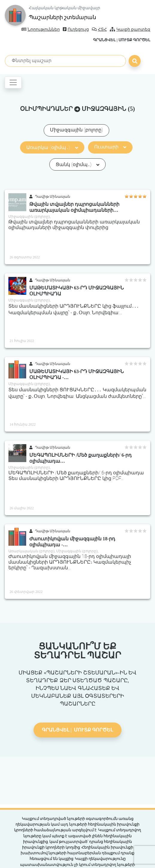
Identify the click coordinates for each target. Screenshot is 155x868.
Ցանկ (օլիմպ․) (77, 164)
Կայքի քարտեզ (130, 29)
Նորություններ (41, 29)
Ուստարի (110, 147)
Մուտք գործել (134, 40)
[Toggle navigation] (13, 82)
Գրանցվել (104, 40)
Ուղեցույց (76, 29)
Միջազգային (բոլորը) (76, 130)
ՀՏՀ (99, 29)
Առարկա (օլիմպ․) (52, 147)
